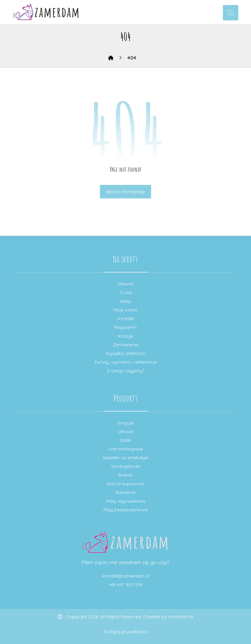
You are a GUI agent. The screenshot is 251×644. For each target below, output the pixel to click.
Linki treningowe (125, 449)
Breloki (125, 475)
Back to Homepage (126, 191)
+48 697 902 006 (125, 585)
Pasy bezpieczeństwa (125, 510)
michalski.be (181, 617)
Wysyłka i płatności (125, 353)
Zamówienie (126, 345)
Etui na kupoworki (125, 484)
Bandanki (126, 492)
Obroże (126, 431)
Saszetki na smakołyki (126, 458)
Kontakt (126, 318)
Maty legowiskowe (126, 501)
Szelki (126, 440)
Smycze (126, 423)
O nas (126, 292)
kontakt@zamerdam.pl (126, 576)
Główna (125, 284)
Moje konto (125, 310)
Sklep (125, 301)
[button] (231, 13)
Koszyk (126, 336)
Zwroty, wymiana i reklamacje (125, 362)
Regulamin (125, 327)
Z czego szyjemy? (126, 371)
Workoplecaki (126, 466)
